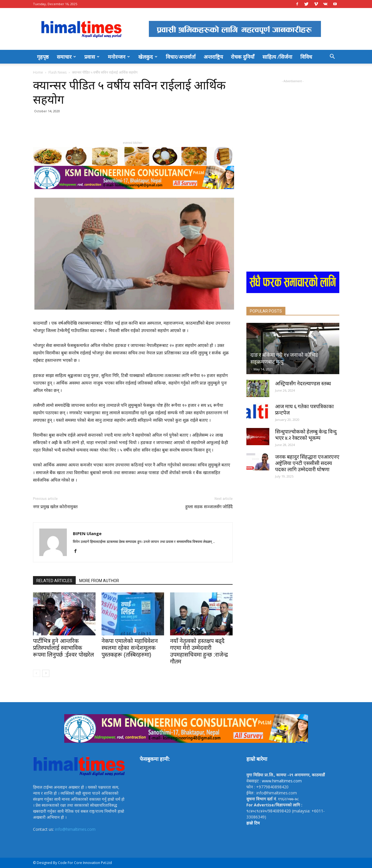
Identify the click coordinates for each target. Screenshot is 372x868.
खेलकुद (148, 57)
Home (38, 72)
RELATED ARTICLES (54, 581)
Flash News (58, 72)
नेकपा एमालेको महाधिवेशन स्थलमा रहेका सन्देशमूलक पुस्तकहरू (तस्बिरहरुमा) (130, 648)
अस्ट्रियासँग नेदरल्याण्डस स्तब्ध (303, 383)
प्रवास (92, 57)
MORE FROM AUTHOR (99, 581)
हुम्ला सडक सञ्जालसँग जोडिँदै (209, 507)
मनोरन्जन (119, 57)
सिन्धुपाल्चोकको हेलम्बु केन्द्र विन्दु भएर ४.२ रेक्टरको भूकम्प (306, 435)
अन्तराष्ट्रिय (213, 57)
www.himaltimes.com (282, 781)
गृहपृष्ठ (43, 57)
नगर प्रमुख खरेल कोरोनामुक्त (55, 507)
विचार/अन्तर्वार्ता (181, 57)
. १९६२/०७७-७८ (273, 799)
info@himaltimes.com (75, 829)
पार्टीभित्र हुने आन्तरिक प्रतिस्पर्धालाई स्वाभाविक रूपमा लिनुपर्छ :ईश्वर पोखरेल (64, 648)
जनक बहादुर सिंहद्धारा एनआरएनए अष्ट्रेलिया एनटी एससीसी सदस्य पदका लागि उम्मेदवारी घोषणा (307, 463)
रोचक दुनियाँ (243, 57)
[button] (332, 57)
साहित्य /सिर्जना (277, 57)
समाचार (66, 57)
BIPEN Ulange (87, 533)
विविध (306, 57)
